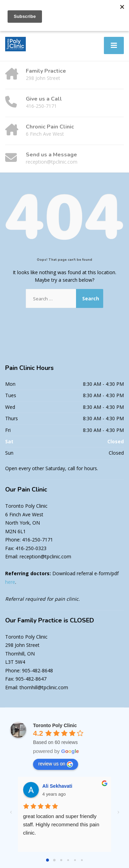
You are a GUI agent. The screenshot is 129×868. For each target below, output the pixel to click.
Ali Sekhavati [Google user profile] (57, 786)
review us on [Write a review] (56, 764)
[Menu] (114, 45)
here (10, 582)
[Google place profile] (55, 725)
